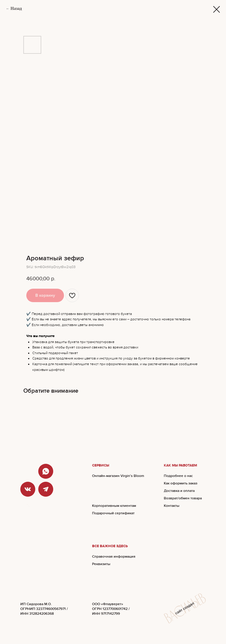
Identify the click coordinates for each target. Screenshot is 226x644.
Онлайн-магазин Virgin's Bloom (118, 476)
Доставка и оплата (179, 491)
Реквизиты (101, 564)
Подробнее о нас (178, 476)
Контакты (172, 506)
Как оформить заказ (181, 483)
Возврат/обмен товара (183, 498)
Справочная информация (114, 557)
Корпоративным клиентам (114, 506)
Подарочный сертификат (113, 513)
